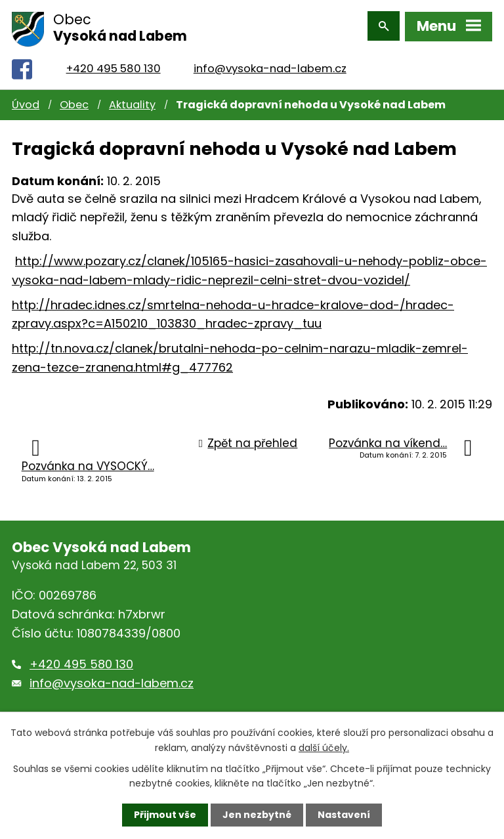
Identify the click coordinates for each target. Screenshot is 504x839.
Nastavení (344, 815)
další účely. (324, 747)
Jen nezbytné (257, 815)
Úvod (26, 102)
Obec (74, 102)
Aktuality (132, 102)
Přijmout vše (165, 815)
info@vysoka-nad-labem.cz (270, 66)
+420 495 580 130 (114, 66)
